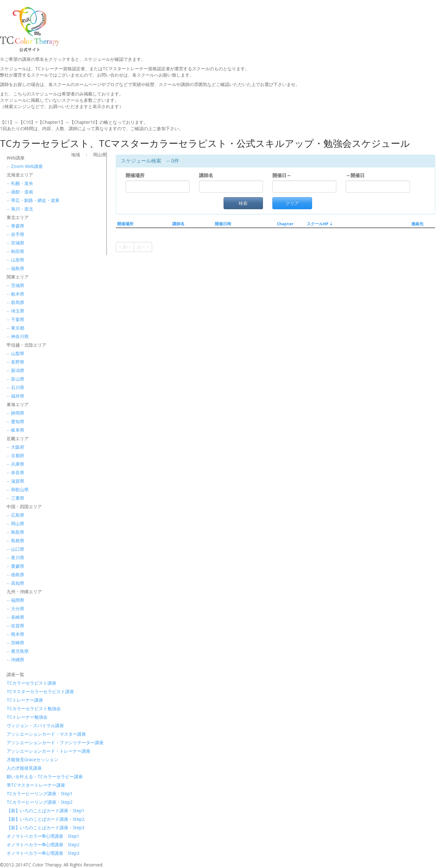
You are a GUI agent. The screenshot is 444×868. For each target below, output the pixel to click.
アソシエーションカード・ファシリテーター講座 (35, 742)
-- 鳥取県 (15, 532)
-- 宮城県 (15, 243)
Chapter (285, 224)
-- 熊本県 (15, 634)
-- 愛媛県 (15, 566)
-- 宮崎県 (15, 643)
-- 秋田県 (15, 251)
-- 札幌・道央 (20, 183)
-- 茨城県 (15, 285)
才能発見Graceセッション (32, 759)
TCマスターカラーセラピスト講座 (35, 691)
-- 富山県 (15, 379)
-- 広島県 (15, 515)
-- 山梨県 (15, 353)
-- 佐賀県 (15, 626)
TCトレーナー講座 (25, 700)
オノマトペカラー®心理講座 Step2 (35, 845)
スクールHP (318, 224)
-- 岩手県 (15, 234)
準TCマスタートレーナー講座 (35, 785)
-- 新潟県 (15, 370)
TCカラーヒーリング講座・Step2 (35, 802)
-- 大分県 (15, 609)
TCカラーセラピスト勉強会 (34, 708)
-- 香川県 (15, 558)
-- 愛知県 (15, 421)
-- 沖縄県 (15, 660)
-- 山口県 (15, 549)
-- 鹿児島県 (18, 651)
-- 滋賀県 (15, 481)
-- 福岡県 (15, 600)
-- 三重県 (15, 498)
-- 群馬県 (15, 302)
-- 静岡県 (15, 413)
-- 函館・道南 (20, 192)
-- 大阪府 (15, 447)
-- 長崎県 (15, 617)
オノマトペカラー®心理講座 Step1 (35, 836)
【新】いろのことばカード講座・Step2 (35, 819)
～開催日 (355, 175)
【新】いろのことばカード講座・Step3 (35, 828)
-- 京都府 (15, 455)
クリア (292, 203)
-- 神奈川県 (18, 336)
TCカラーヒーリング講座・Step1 (35, 793)
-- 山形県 (15, 260)
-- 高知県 (15, 583)
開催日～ (282, 175)
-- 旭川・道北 (20, 209)
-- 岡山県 (15, 523)
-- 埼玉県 (15, 311)
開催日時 (223, 224)
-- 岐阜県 (15, 430)
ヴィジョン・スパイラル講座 (35, 725)
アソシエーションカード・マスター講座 (35, 734)
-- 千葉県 (15, 319)
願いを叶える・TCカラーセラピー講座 (35, 776)
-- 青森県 (15, 226)
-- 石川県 (15, 387)
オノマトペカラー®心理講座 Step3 (35, 853)
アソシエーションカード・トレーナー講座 (35, 751)
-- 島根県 (15, 540)
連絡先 (417, 224)
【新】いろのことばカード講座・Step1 (35, 811)
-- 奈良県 (15, 472)
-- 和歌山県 (18, 489)
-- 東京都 (15, 328)
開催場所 (136, 175)
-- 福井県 (15, 396)
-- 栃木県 (15, 294)
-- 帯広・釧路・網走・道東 (33, 200)
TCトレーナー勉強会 (27, 717)
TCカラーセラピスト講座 (31, 683)
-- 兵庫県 (15, 464)
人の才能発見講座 (24, 768)
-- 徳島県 (15, 575)
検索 (243, 203)
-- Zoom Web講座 (25, 166)
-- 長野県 (15, 362)
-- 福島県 (15, 268)
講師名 (207, 175)
